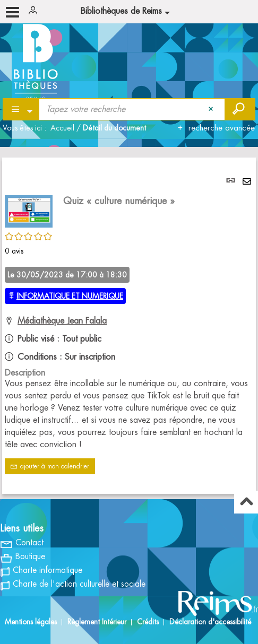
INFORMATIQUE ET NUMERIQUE (70, 296)
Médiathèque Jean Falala (62, 321)
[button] (29, 210)
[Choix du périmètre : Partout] (21, 109)
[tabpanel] (129, 326)
